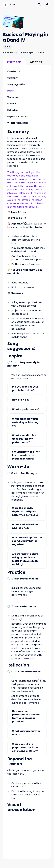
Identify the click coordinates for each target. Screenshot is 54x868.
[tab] (14, 62)
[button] (48, 5)
